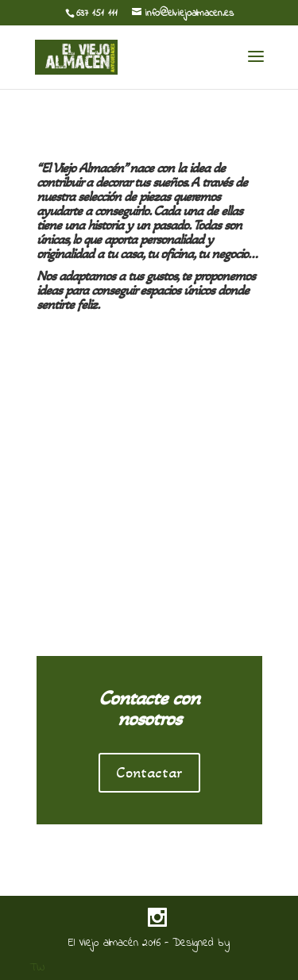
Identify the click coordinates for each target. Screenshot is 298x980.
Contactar (149, 773)
